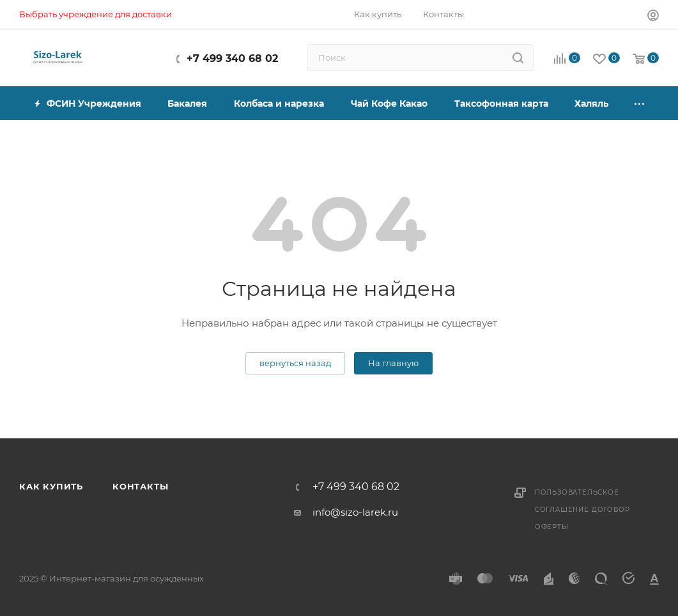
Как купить (51, 486)
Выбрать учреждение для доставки (96, 14)
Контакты (140, 486)
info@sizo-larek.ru (355, 512)
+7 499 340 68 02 (232, 58)
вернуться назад (295, 363)
